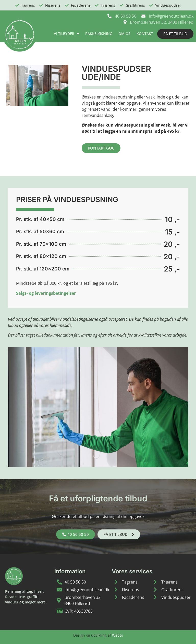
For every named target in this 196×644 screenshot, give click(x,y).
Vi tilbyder (66, 34)
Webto (118, 635)
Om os (124, 34)
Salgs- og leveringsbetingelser (46, 293)
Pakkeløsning (99, 34)
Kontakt (145, 34)
